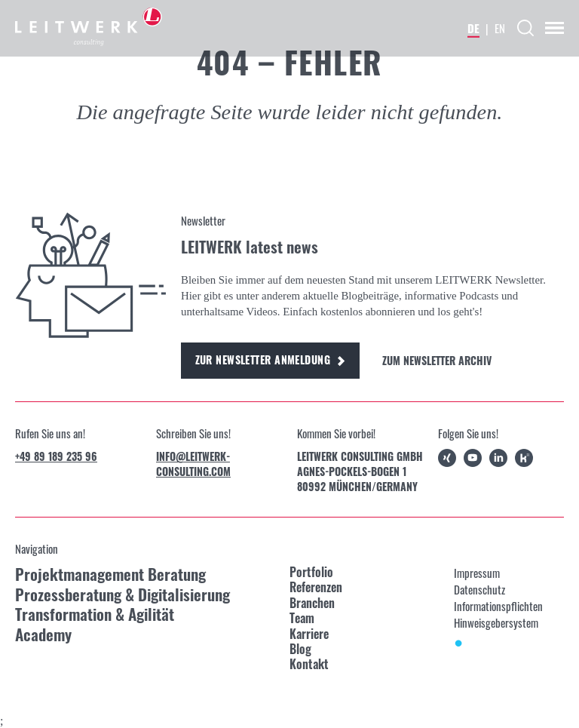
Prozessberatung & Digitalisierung (123, 595)
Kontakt (309, 664)
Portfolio (311, 572)
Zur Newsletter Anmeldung (270, 360)
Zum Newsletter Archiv (437, 361)
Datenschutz (479, 589)
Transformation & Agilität (95, 614)
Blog (300, 649)
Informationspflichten (498, 606)
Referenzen (316, 587)
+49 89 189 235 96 (56, 456)
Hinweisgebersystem (496, 622)
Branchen (312, 603)
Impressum (477, 573)
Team (302, 618)
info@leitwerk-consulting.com (193, 464)
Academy (43, 635)
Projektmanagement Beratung (110, 574)
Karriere (309, 634)
